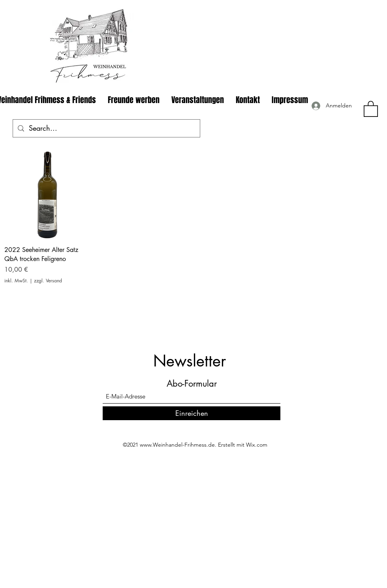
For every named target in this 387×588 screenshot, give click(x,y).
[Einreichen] (192, 413)
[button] (371, 108)
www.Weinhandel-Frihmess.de (177, 445)
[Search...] (106, 128)
